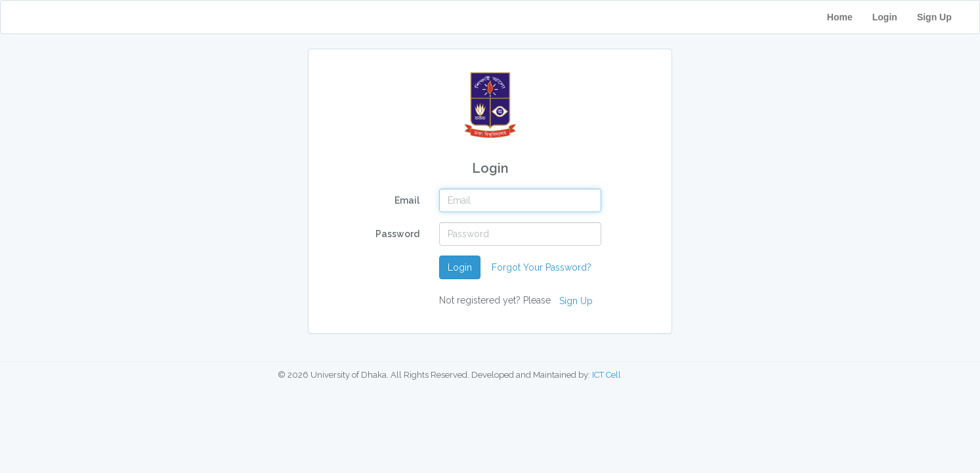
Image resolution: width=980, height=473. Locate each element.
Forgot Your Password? (542, 267)
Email (407, 200)
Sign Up (943, 17)
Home (840, 17)
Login (885, 17)
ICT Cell (607, 375)
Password (397, 234)
